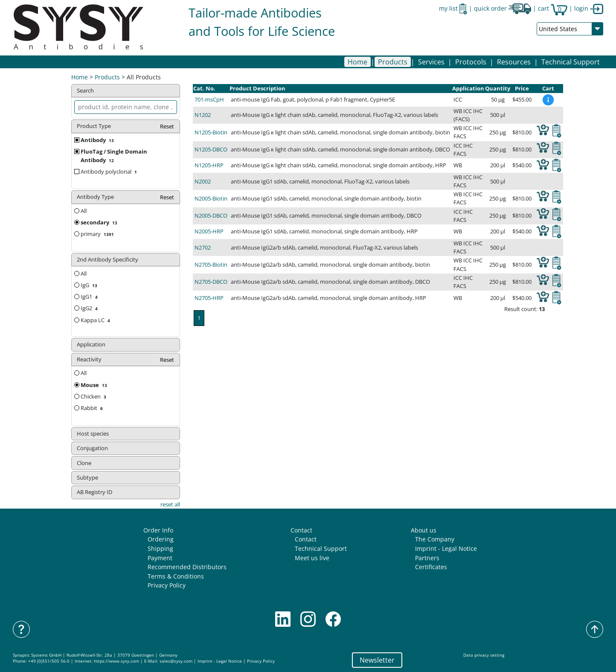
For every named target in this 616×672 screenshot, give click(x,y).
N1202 (203, 115)
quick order (503, 8)
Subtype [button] (87, 477)
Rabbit (93, 408)
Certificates (431, 567)
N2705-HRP (209, 298)
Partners (427, 558)
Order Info (158, 530)
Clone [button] (84, 463)
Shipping (160, 548)
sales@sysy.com (176, 661)
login (589, 8)
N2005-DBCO (211, 215)
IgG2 (90, 308)
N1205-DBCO (211, 149)
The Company (435, 539)
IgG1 (90, 297)
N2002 (203, 181)
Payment (160, 558)
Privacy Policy (167, 585)
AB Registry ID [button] (94, 492)
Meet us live (312, 558)
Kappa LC (96, 320)
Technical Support (571, 62)
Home (357, 62)
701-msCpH (209, 99)
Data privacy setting (484, 655)
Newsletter (377, 660)
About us (424, 530)
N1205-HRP (209, 165)
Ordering (161, 539)
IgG (90, 285)
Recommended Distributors (187, 567)
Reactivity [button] (126, 360)
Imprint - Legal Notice (446, 548)
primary (98, 234)
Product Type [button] (126, 127)
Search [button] (85, 90)
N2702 (203, 247)
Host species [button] (93, 433)
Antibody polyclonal (110, 172)
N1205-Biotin (211, 132)
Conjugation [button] (92, 448)
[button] (393, 62)
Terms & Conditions (176, 576)
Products (107, 77)
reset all (170, 504)
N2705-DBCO (211, 282)
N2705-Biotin (211, 265)
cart (553, 8)
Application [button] (91, 344)
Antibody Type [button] (126, 197)
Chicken (94, 396)
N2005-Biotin (211, 198)
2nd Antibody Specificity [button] (108, 259)
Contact (301, 530)
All (80, 211)
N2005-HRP (209, 231)
